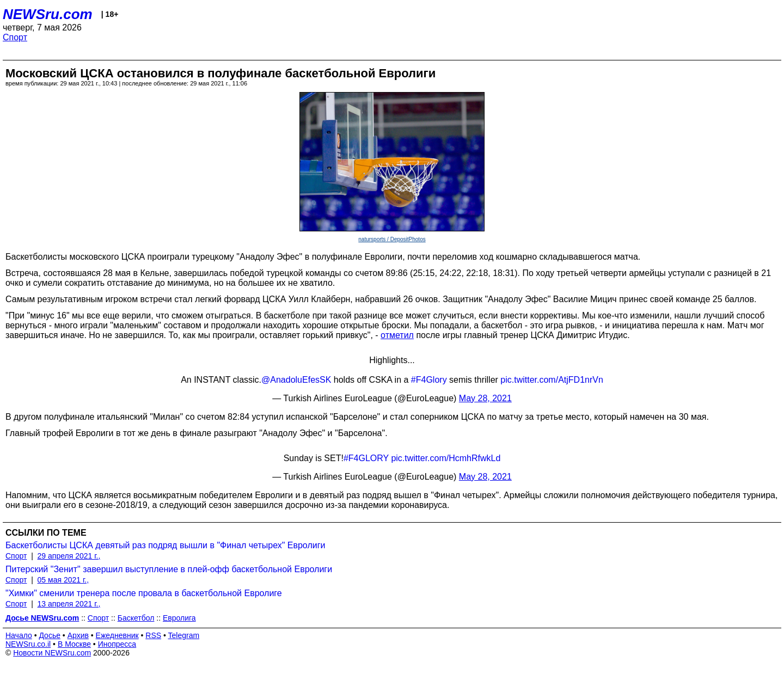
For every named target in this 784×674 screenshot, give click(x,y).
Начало (19, 635)
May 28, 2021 (485, 398)
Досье (50, 635)
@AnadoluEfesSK (296, 380)
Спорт (15, 37)
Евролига (179, 618)
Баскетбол (136, 618)
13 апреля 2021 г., (69, 604)
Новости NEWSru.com (52, 653)
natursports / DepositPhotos (392, 239)
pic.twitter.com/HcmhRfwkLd (446, 458)
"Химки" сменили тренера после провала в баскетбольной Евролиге (144, 593)
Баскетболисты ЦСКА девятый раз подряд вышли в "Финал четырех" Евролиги (165, 545)
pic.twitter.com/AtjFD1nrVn (552, 380)
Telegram (184, 635)
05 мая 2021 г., (63, 580)
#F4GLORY (366, 458)
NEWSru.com (48, 14)
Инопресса (117, 644)
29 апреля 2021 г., (69, 556)
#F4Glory (429, 380)
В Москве (74, 644)
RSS (153, 635)
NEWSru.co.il (28, 644)
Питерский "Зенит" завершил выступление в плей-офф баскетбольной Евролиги (169, 569)
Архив (78, 635)
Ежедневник (117, 635)
